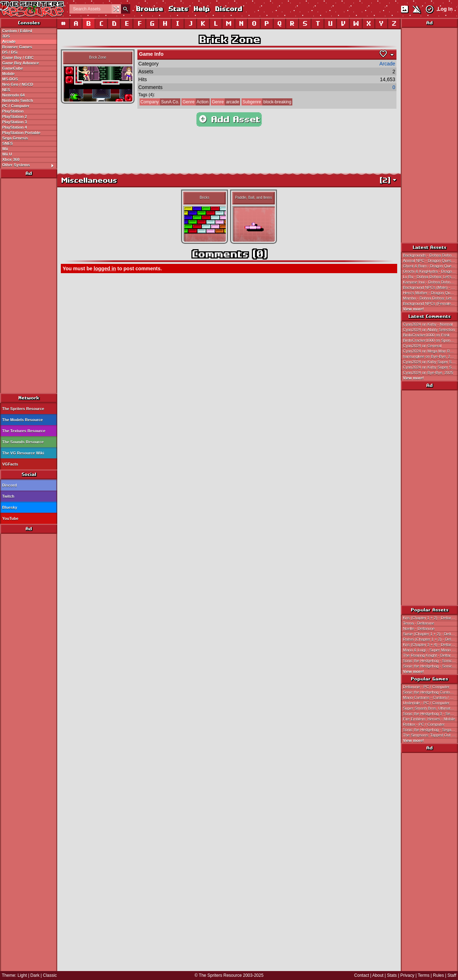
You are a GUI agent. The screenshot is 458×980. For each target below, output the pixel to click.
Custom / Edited (17, 31)
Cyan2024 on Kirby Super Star (430, 367)
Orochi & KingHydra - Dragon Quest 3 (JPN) (430, 271)
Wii (5, 149)
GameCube (13, 68)
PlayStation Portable (21, 133)
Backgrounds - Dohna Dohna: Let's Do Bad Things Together (430, 255)
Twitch (8, 496)
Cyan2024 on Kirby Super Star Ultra (430, 362)
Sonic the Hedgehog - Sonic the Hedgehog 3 (430, 666)
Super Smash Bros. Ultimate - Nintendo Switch (430, 708)
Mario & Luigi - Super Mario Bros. (430, 650)
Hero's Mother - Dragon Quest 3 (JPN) (430, 293)
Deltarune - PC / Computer (426, 687)
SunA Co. (159, 102)
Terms (424, 975)
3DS (6, 36)
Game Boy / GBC (18, 58)
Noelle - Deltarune (419, 629)
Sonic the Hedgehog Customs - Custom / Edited (430, 692)
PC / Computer (16, 106)
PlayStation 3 (14, 122)
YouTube (10, 518)
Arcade (9, 41)
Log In (445, 9)
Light (22, 975)
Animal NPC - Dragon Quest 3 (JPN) (430, 261)
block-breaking (266, 102)
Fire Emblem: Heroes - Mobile (429, 719)
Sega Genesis (15, 138)
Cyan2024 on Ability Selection (429, 330)
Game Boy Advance (21, 63)
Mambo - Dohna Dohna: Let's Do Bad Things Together (430, 298)
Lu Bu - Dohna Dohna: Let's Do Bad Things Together (430, 277)
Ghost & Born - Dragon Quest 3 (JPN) (430, 266)
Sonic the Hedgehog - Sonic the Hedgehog (430, 661)
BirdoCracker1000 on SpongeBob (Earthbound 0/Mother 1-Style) (430, 340)
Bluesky (10, 507)
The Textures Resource (24, 431)
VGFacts (10, 464)
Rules (438, 975)
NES (6, 90)
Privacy (407, 975)
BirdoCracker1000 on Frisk (426, 335)
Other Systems (30, 165)
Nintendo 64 (13, 95)
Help (201, 9)
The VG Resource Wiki (23, 453)
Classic (50, 975)
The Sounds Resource (23, 442)
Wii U (7, 154)
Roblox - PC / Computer (424, 724)
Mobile (8, 74)
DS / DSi (10, 52)
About (378, 975)
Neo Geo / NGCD (18, 84)
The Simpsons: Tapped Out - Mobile (430, 735)
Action (195, 102)
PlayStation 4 (14, 127)
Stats (178, 9)
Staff (452, 975)
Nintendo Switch (18, 100)
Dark (35, 975)
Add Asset (229, 119)
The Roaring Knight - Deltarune (430, 655)
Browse (149, 9)
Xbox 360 (11, 159)
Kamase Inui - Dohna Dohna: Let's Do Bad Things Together (430, 282)
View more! (413, 309)
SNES (8, 143)
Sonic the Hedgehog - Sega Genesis (430, 730)
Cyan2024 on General (422, 346)
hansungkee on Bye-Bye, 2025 (430, 356)
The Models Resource (23, 420)
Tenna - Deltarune (418, 623)
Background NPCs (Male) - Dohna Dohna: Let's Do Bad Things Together (430, 287)
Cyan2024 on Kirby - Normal (428, 324)
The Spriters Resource (23, 409)
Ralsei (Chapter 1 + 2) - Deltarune (430, 639)
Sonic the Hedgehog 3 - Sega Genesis (430, 714)
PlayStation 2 (14, 117)
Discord (228, 9)
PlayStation (13, 111)
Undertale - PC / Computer (426, 703)
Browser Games (17, 47)
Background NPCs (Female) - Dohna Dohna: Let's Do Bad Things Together (430, 304)
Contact (362, 975)
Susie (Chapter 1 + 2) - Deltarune (430, 634)
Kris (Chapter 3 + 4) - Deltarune (430, 645)
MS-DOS (10, 79)
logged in (105, 269)
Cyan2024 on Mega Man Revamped (430, 351)
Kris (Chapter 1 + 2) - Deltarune (430, 618)
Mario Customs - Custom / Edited (430, 698)
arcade (225, 102)
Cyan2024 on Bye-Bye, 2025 (428, 373)
